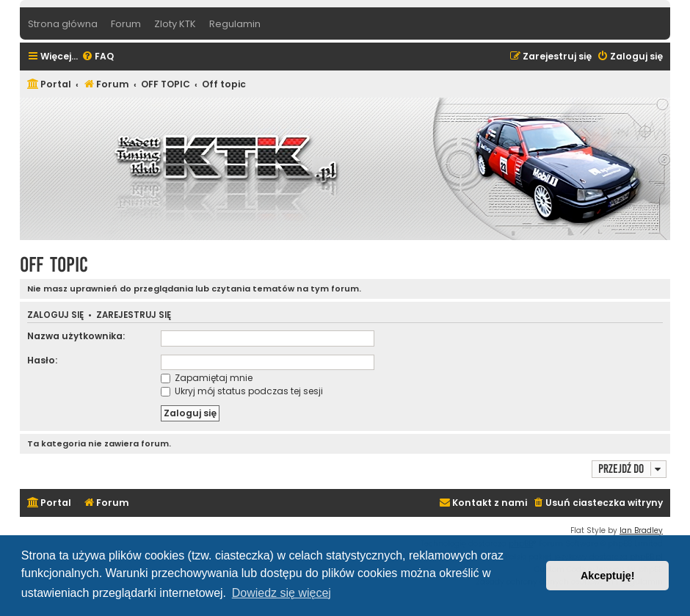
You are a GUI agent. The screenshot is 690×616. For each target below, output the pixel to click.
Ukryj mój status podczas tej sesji (242, 391)
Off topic (54, 265)
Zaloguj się (55, 315)
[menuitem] (98, 57)
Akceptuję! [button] (608, 576)
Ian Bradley (641, 530)
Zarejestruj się (134, 315)
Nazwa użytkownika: (76, 336)
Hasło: (42, 360)
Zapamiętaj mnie (207, 378)
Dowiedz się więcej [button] (282, 593)
